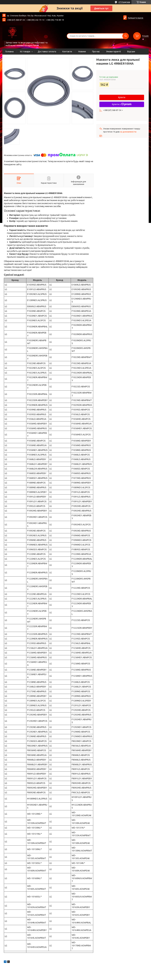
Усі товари (25, 52)
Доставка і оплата (47, 52)
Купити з (122, 104)
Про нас (96, 52)
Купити (122, 97)
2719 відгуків (124, 2)
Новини (82, 52)
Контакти (67, 52)
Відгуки (131, 52)
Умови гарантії (114, 52)
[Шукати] (126, 36)
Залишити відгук (136, 18)
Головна (9, 52)
